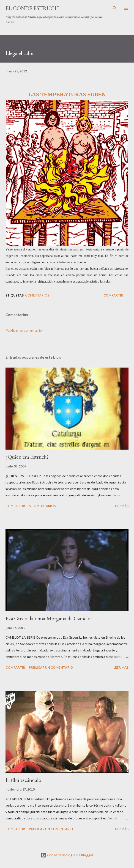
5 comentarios (42, 506)
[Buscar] (115, 8)
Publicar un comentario (24, 330)
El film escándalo (23, 780)
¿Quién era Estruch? (27, 457)
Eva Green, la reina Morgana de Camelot (49, 618)
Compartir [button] (113, 295)
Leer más (121, 506)
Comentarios (37, 295)
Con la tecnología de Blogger (67, 855)
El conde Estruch (32, 8)
